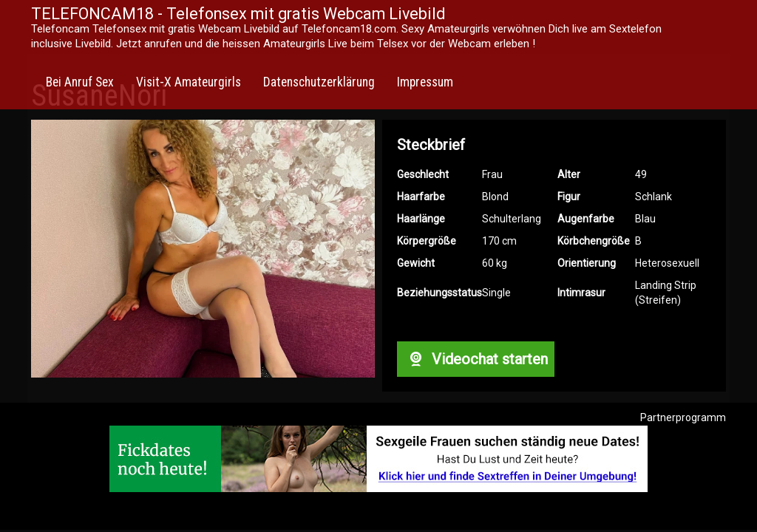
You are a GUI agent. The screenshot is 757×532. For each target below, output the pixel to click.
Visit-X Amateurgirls (189, 82)
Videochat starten (475, 359)
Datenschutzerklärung (319, 82)
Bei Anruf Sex (80, 82)
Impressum (425, 82)
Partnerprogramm (683, 417)
